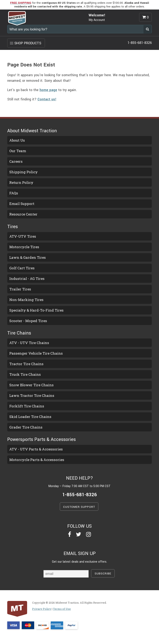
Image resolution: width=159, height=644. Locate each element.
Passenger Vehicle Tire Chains (36, 353)
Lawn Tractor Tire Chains (32, 395)
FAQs (14, 193)
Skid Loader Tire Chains (30, 417)
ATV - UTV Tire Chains (29, 343)
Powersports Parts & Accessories (42, 439)
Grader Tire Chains (26, 427)
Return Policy (21, 182)
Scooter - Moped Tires (28, 321)
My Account (97, 20)
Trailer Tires (20, 289)
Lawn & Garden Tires (28, 257)
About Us (17, 140)
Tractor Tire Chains (26, 364)
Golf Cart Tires (22, 268)
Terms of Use (62, 609)
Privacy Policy (42, 609)
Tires (13, 227)
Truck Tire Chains (25, 374)
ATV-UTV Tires (23, 236)
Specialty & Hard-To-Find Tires (36, 310)
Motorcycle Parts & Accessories (37, 460)
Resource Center (23, 214)
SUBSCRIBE (103, 574)
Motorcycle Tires (24, 247)
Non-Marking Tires (26, 300)
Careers (16, 161)
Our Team (18, 151)
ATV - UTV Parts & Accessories (36, 449)
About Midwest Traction (32, 131)
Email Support (22, 204)
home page (48, 90)
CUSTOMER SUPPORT (79, 507)
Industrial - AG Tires (27, 279)
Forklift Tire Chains (27, 406)
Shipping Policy (23, 172)
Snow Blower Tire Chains (31, 385)
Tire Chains (19, 333)
